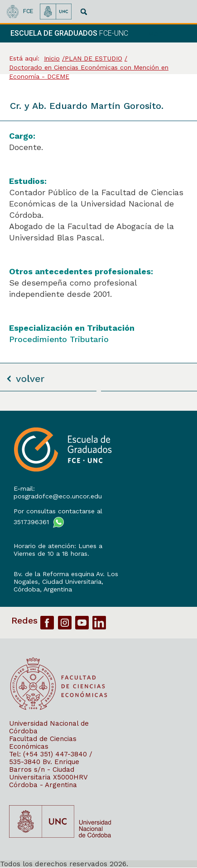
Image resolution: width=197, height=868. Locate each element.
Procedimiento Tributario (59, 339)
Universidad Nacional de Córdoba (49, 727)
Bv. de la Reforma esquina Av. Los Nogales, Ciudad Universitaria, (66, 578)
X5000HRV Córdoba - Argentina (48, 781)
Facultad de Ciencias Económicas (43, 743)
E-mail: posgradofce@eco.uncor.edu (58, 492)
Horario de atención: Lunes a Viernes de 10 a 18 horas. (58, 550)
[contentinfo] (98, 639)
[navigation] (169, 33)
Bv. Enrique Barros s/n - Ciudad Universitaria (44, 769)
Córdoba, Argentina (43, 589)
